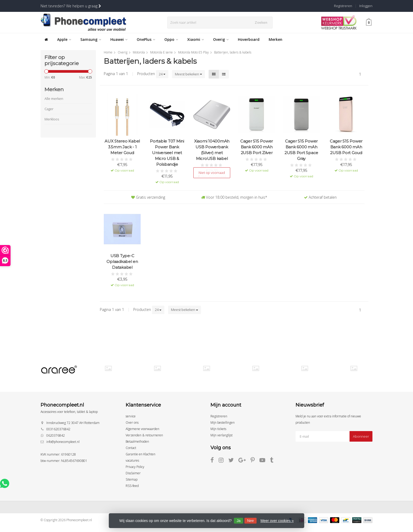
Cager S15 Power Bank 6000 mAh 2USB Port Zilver (257, 147)
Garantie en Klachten (141, 454)
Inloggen (366, 6)
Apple (64, 39)
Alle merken (54, 99)
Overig (221, 39)
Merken (276, 39)
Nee (250, 521)
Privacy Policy (135, 467)
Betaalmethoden (137, 441)
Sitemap (132, 479)
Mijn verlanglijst (222, 435)
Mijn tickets (218, 429)
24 (162, 74)
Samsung (91, 39)
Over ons (132, 423)
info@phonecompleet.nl (63, 442)
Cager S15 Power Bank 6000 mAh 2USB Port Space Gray (301, 150)
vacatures (132, 460)
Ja (239, 521)
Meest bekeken (188, 74)
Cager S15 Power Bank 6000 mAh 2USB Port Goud (346, 147)
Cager (49, 109)
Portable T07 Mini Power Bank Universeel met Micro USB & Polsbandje (167, 153)
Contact (131, 448)
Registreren (343, 6)
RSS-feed (132, 486)
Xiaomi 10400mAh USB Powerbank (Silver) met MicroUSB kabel (212, 150)
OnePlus (146, 39)
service (131, 416)
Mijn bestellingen (223, 423)
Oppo (171, 39)
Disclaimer (133, 473)
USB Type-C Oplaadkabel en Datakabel (122, 262)
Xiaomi (196, 39)
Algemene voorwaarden (142, 429)
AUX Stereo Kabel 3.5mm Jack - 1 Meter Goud (122, 147)
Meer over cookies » (277, 521)
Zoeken (263, 22)
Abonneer (361, 436)
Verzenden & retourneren (144, 435)
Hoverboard (249, 39)
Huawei (119, 39)
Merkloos (52, 119)
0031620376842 (58, 429)
